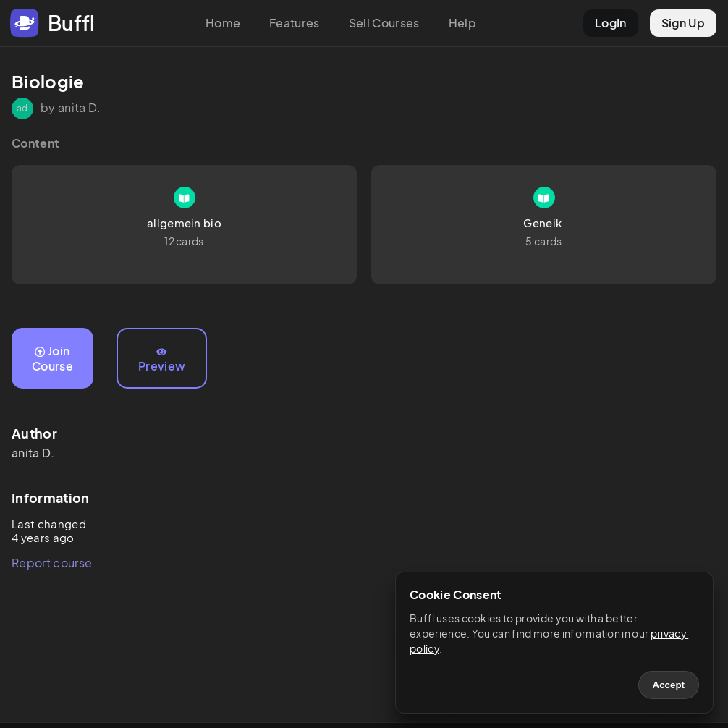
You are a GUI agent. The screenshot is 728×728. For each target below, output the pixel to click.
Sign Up (683, 23)
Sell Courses (384, 23)
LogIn (611, 23)
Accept (669, 685)
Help (462, 23)
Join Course (52, 358)
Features (295, 23)
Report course (52, 563)
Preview (162, 360)
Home (223, 23)
